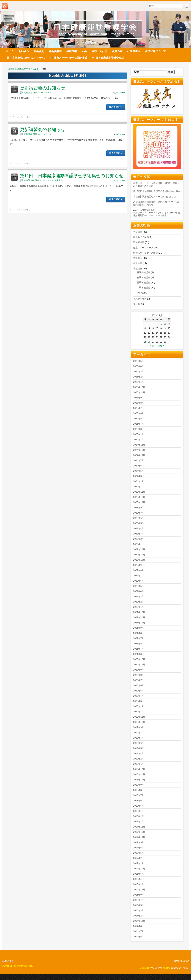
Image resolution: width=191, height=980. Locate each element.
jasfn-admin (120, 93)
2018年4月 (138, 811)
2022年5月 (138, 586)
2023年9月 (138, 508)
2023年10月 (139, 502)
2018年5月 (138, 806)
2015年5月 (138, 905)
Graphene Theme (180, 968)
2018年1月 (138, 822)
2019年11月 (139, 722)
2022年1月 (138, 607)
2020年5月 (138, 691)
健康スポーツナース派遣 (145, 253)
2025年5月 (138, 419)
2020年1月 (138, 712)
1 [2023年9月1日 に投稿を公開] (161, 324)
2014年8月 (138, 926)
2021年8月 (138, 633)
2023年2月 (138, 539)
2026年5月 (138, 361)
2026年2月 (138, 377)
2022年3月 (138, 597)
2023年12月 (139, 492)
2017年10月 (139, 837)
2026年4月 (138, 366)
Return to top (182, 961)
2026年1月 (138, 382)
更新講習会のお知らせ (43, 88)
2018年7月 (138, 795)
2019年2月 (138, 759)
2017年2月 (138, 858)
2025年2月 (138, 434)
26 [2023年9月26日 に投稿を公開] (149, 342)
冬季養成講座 (144, 288)
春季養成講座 (144, 278)
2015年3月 (138, 910)
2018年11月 (139, 774)
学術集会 (59, 180)
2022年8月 (138, 570)
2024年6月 (138, 466)
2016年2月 (138, 884)
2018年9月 (138, 785)
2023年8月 (138, 513)
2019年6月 (138, 743)
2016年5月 (138, 874)
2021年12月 (139, 612)
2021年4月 (138, 649)
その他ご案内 (140, 299)
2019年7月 (138, 738)
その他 (140, 293)
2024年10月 (139, 455)
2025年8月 (138, 403)
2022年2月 (138, 602)
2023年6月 (138, 518)
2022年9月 (138, 565)
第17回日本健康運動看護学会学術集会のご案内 (157, 191)
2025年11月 (139, 392)
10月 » (161, 346)
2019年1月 (138, 764)
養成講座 (138, 269)
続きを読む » (116, 107)
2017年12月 (139, 827)
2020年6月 (138, 685)
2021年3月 (138, 654)
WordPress (157, 968)
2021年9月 (138, 628)
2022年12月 (139, 549)
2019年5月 (138, 748)
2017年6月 (138, 848)
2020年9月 (138, 670)
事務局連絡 (29, 180)
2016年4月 (138, 879)
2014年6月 (138, 937)
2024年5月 (138, 471)
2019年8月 (138, 733)
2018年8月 (138, 790)
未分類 (137, 304)
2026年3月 (138, 372)
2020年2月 (138, 706)
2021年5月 (138, 644)
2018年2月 (138, 816)
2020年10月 (139, 665)
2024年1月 (138, 487)
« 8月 (153, 346)
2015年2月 (138, 916)
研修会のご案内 (141, 237)
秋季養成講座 (144, 272)
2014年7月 (138, 931)
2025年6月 (138, 413)
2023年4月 (138, 528)
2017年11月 (139, 832)
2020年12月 (139, 659)
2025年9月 (138, 398)
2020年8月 (138, 675)
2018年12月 (139, 769)
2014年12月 (139, 921)
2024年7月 (138, 460)
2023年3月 (138, 534)
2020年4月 (138, 696)
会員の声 (138, 263)
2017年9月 (138, 842)
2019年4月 (138, 754)
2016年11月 (139, 869)
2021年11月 (139, 617)
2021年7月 (138, 638)
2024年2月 (138, 481)
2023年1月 (138, 544)
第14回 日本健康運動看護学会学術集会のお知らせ (72, 176)
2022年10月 (139, 560)
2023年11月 (139, 497)
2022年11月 (139, 555)
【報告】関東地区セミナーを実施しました (154, 197)
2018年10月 (139, 780)
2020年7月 (138, 680)
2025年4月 (138, 424)
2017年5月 (138, 853)
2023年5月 (138, 523)
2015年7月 (138, 900)
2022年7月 (138, 576)
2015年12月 (139, 890)
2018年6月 (138, 801)
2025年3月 (138, 429)
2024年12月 (139, 445)
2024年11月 (139, 450)
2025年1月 (138, 440)
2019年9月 (138, 727)
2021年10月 (139, 623)
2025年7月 (138, 408)
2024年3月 (138, 476)
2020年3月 (138, 701)
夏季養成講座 (144, 283)
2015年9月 (138, 895)
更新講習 (28, 93)
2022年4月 (138, 591)
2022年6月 (138, 581)
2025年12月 (139, 387)
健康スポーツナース (42, 93)
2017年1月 (138, 863)
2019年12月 (139, 717)
